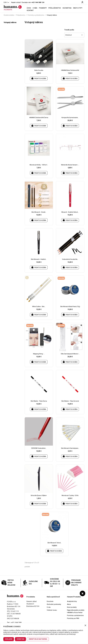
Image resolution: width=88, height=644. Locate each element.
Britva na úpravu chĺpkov (39, 498)
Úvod (29, 9)
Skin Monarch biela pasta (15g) (70, 309)
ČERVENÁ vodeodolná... (39, 451)
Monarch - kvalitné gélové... (70, 214)
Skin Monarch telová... (54, 545)
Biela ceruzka (39, 73)
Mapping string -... (39, 356)
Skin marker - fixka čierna (39, 404)
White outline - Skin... (39, 309)
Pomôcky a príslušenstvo (75, 618)
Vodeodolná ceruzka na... (70, 262)
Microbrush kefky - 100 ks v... (39, 167)
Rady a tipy (78, 9)
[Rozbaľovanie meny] (7, 2)
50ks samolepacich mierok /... (70, 356)
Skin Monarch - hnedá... (39, 214)
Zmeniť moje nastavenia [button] (38, 639)
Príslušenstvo (55, 9)
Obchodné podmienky (54, 607)
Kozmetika (67, 9)
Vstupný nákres (10, 25)
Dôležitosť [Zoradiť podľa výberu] (74, 37)
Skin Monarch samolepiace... (70, 451)
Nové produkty (72, 610)
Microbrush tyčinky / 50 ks (70, 498)
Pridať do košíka (39, 81)
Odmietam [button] (20, 639)
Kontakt (30, 12)
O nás (35, 9)
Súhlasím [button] (9, 639)
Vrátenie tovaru (52, 613)
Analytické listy (72, 604)
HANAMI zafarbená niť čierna (39, 120)
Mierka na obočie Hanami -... (70, 167)
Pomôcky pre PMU (73, 621)
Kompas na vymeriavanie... (70, 120)
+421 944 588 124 (38, 2)
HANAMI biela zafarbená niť (70, 73)
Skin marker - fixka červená (70, 404)
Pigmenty (43, 9)
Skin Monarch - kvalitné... (39, 262)
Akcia (69, 607)
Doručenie (50, 604)
